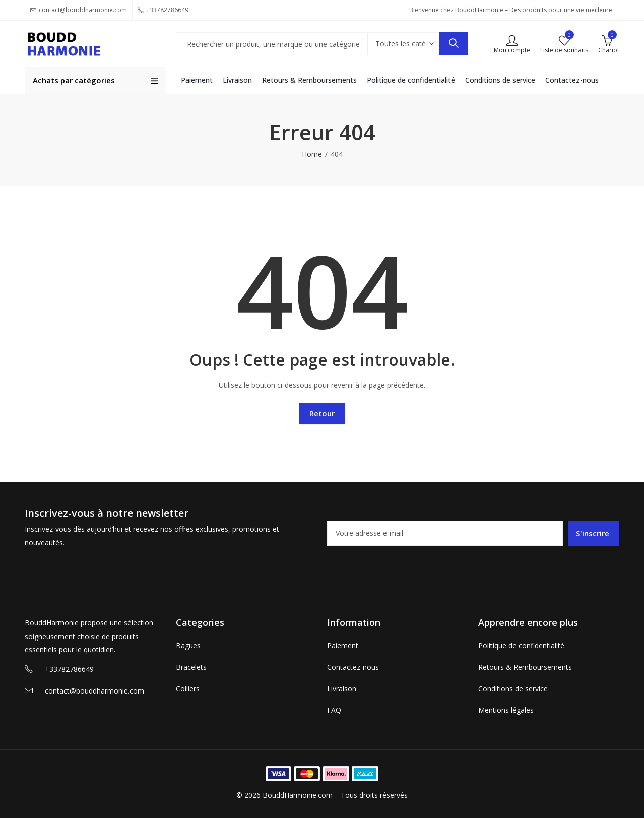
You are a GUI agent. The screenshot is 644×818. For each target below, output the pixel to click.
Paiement (343, 645)
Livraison (342, 689)
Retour (322, 413)
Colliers (188, 689)
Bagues (188, 645)
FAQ (334, 710)
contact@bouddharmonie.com (94, 691)
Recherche (454, 44)
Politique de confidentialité (521, 645)
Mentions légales (506, 710)
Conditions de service (513, 689)
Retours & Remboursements (525, 667)
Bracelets (191, 667)
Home (312, 154)
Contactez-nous (353, 667)
